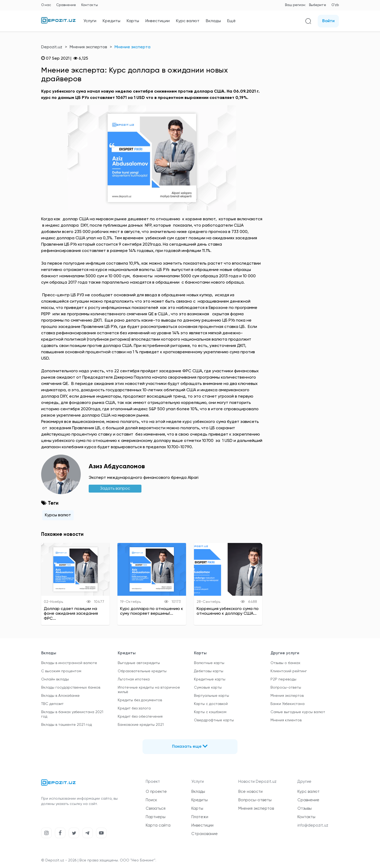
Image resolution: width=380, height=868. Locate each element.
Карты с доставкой (211, 704)
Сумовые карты (208, 688)
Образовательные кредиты (142, 671)
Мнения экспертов (88, 47)
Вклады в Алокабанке (60, 696)
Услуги (90, 21)
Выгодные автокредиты (139, 663)
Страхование (205, 834)
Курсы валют (58, 515)
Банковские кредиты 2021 (141, 725)
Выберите (318, 5)
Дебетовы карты (209, 671)
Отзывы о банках (285, 663)
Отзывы (305, 809)
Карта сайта (158, 825)
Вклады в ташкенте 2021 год (66, 725)
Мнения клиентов (286, 720)
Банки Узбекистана (288, 704)
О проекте (156, 792)
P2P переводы (283, 679)
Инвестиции (158, 21)
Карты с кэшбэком (210, 712)
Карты (133, 21)
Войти (328, 21)
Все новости (250, 792)
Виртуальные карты (212, 696)
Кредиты (111, 21)
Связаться (156, 809)
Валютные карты (209, 663)
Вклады (213, 21)
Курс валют (188, 21)
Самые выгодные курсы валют (298, 712)
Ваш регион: (295, 5)
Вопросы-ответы (286, 688)
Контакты (90, 5)
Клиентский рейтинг (289, 671)
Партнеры (156, 817)
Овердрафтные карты (214, 720)
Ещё (231, 21)
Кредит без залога (134, 708)
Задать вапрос (115, 489)
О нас (46, 5)
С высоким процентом (61, 671)
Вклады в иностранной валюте (69, 663)
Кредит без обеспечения (140, 717)
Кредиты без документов (140, 700)
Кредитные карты (210, 679)
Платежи (200, 817)
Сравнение (66, 5)
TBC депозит (52, 704)
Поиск (151, 800)
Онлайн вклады (55, 679)
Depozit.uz (52, 47)
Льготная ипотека (134, 679)
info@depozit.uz (313, 825)
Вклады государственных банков (71, 688)
